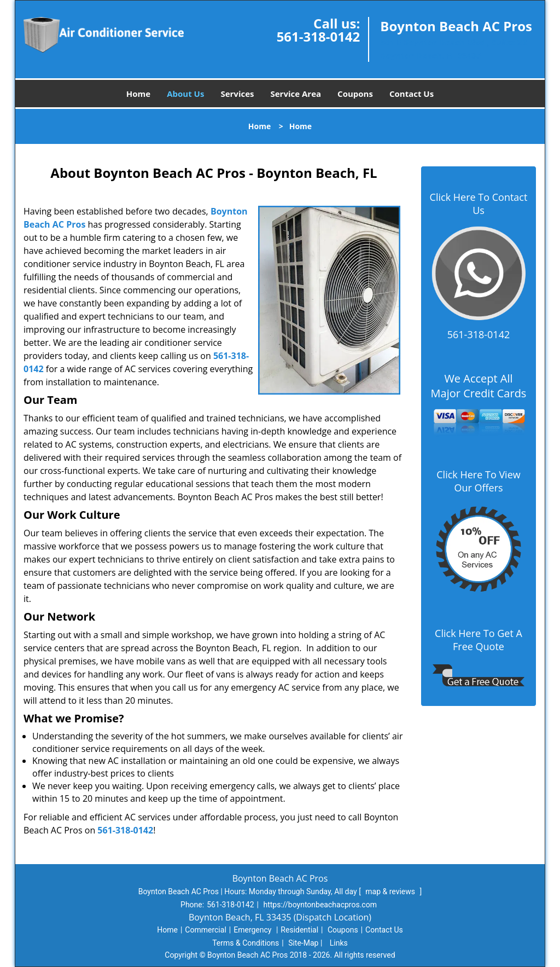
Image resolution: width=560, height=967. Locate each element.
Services (237, 94)
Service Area (296, 94)
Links (339, 943)
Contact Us (412, 94)
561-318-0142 (319, 36)
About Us (185, 94)
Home (138, 94)
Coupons (355, 94)
